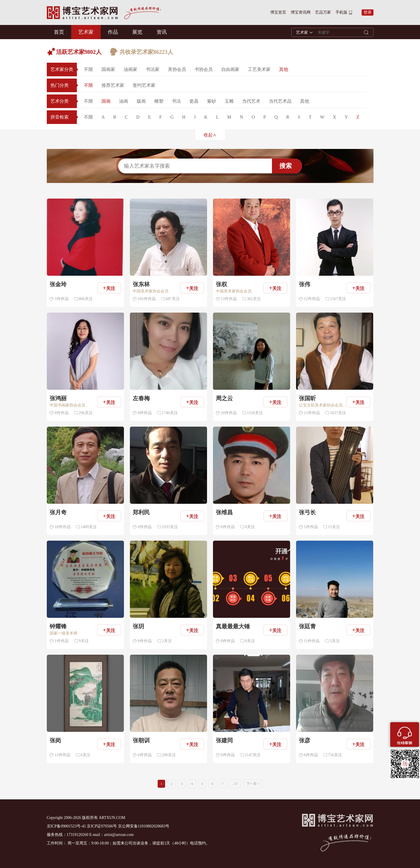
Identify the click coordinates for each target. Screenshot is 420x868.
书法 (176, 101)
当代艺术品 (280, 101)
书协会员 (204, 69)
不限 (88, 69)
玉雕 (229, 101)
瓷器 (194, 101)
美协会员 (177, 69)
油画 (124, 101)
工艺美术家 (259, 69)
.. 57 (235, 784)
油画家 (130, 69)
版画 (141, 101)
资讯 (162, 32)
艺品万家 (323, 12)
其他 (284, 69)
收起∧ (210, 135)
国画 (106, 101)
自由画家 (230, 69)
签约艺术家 (144, 85)
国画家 (108, 69)
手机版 (341, 12)
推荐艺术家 (113, 85)
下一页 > (253, 784)
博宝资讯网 (301, 12)
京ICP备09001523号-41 (66, 826)
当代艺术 (251, 101)
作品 (113, 32)
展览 (137, 32)
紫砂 (212, 101)
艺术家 (86, 32)
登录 (368, 12)
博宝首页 (278, 12)
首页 (59, 32)
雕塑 (159, 101)
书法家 (153, 69)
